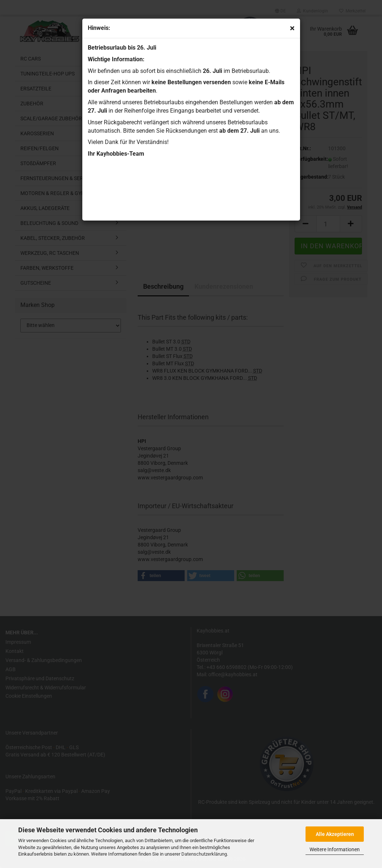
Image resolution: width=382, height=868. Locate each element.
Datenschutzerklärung (204, 854)
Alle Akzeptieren (335, 834)
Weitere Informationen (335, 849)
